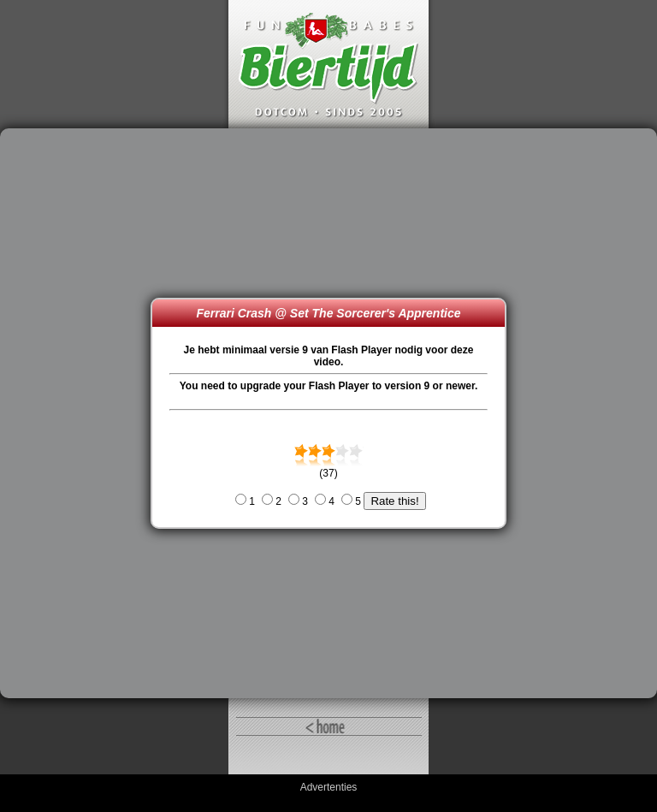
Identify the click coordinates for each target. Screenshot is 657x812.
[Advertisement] (80, 413)
